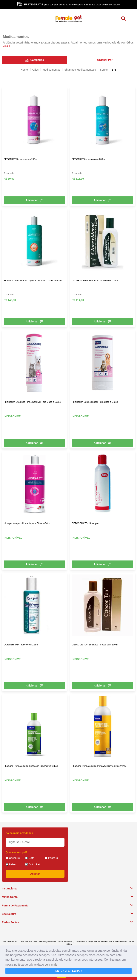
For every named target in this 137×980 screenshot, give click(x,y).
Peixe (12, 864)
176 (114, 70)
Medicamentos (51, 70)
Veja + (6, 46)
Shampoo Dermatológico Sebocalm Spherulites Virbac (31, 766)
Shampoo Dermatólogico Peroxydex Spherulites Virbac (99, 766)
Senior (104, 70)
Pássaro (53, 858)
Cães (36, 70)
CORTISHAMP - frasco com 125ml (21, 645)
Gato (31, 858)
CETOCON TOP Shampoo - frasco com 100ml (95, 645)
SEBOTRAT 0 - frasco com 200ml (88, 159)
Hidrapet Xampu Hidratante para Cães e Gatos (27, 523)
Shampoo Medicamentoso (80, 70)
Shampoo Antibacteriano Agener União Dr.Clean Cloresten (33, 281)
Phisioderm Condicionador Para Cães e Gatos (95, 402)
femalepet (24, 70)
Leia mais (51, 965)
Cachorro (14, 858)
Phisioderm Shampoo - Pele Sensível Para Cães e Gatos (32, 402)
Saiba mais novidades (19, 833)
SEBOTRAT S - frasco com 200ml (21, 159)
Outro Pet (34, 864)
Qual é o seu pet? (17, 852)
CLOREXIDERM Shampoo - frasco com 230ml (95, 281)
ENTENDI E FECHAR (68, 971)
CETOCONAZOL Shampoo (85, 523)
